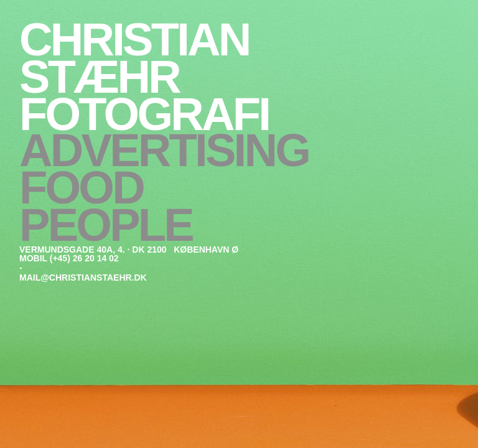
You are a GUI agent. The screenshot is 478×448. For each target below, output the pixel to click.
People (106, 225)
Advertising (164, 150)
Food (81, 188)
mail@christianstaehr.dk (83, 278)
